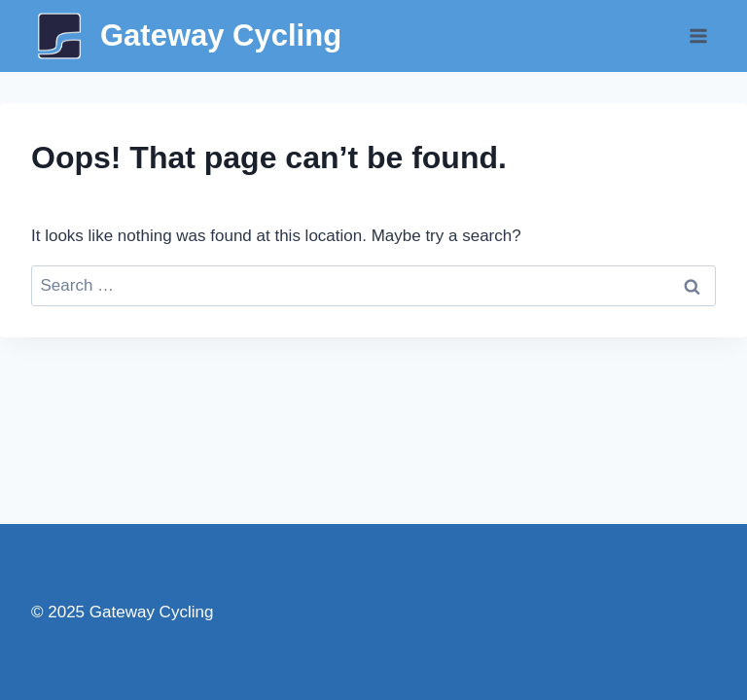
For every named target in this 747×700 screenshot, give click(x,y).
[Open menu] (698, 35)
